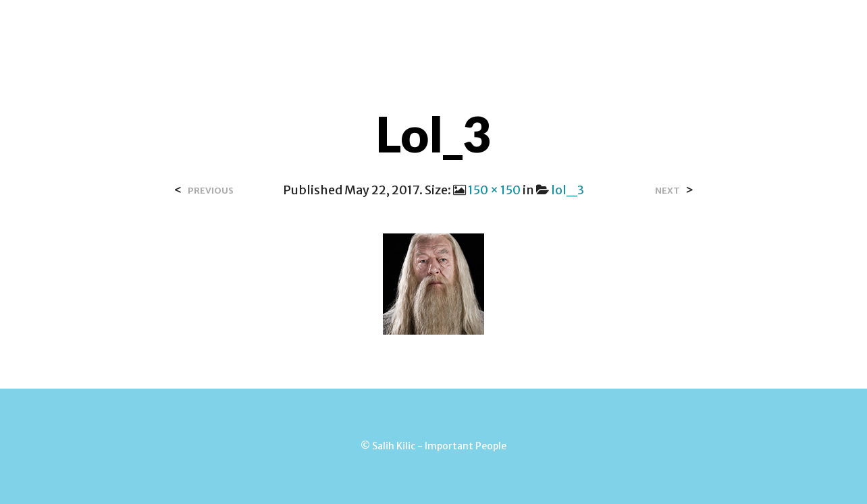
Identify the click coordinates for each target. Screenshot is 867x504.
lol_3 (568, 190)
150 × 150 (494, 190)
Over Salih (317, 26)
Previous (211, 191)
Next (667, 191)
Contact (393, 26)
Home (250, 26)
